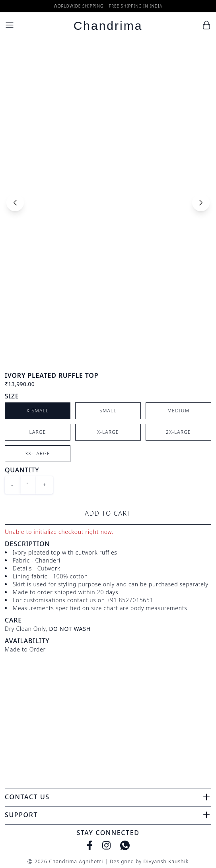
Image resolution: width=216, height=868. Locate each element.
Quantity (22, 470)
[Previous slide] (15, 203)
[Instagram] (106, 845)
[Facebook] (90, 845)
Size (12, 396)
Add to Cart (108, 513)
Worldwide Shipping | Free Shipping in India (108, 6)
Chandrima (108, 26)
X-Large (108, 432)
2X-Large (178, 432)
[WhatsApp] (125, 845)
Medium (179, 411)
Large (38, 432)
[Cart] (206, 25)
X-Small (38, 411)
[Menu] (10, 25)
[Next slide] (201, 203)
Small (108, 411)
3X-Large (38, 453)
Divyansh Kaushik (166, 861)
